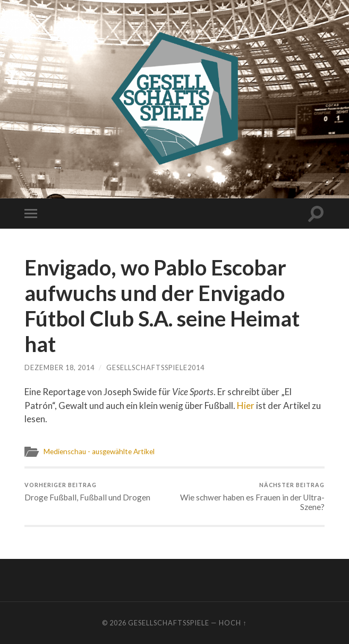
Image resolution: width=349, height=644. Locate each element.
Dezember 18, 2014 (59, 367)
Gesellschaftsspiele (169, 623)
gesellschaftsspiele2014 (155, 367)
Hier (246, 405)
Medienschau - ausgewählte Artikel (99, 451)
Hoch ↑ (233, 623)
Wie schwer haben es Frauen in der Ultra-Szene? (251, 496)
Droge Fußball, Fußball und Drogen (87, 492)
